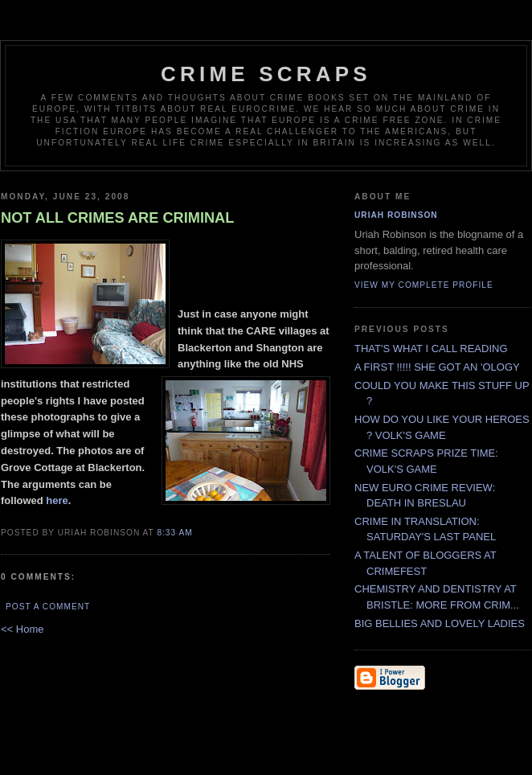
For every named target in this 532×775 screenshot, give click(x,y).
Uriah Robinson (396, 215)
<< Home (22, 629)
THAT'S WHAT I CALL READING (431, 349)
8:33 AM (174, 533)
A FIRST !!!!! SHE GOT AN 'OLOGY (437, 367)
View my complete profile (424, 285)
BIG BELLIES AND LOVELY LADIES (440, 623)
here (57, 500)
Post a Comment (48, 607)
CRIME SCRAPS (266, 74)
